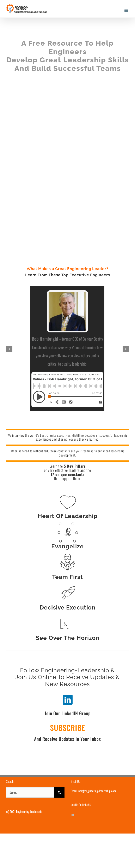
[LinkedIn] (72, 814)
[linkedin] (68, 700)
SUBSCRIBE (67, 727)
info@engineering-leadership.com (97, 791)
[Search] (59, 792)
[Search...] (30, 792)
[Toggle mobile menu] (127, 10)
